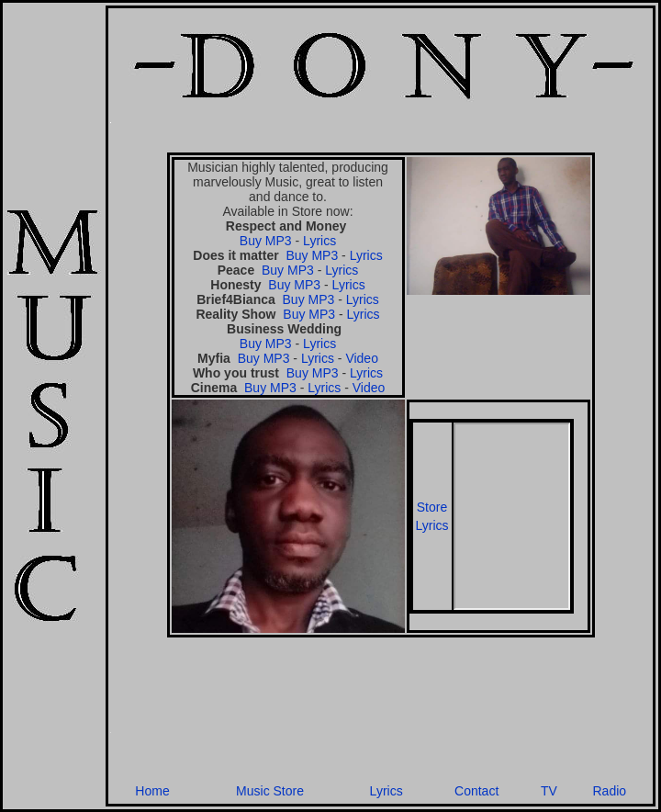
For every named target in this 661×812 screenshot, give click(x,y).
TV (549, 791)
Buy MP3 (266, 241)
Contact (476, 791)
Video (362, 358)
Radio (609, 791)
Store (432, 507)
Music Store (270, 791)
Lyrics (319, 241)
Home (152, 791)
